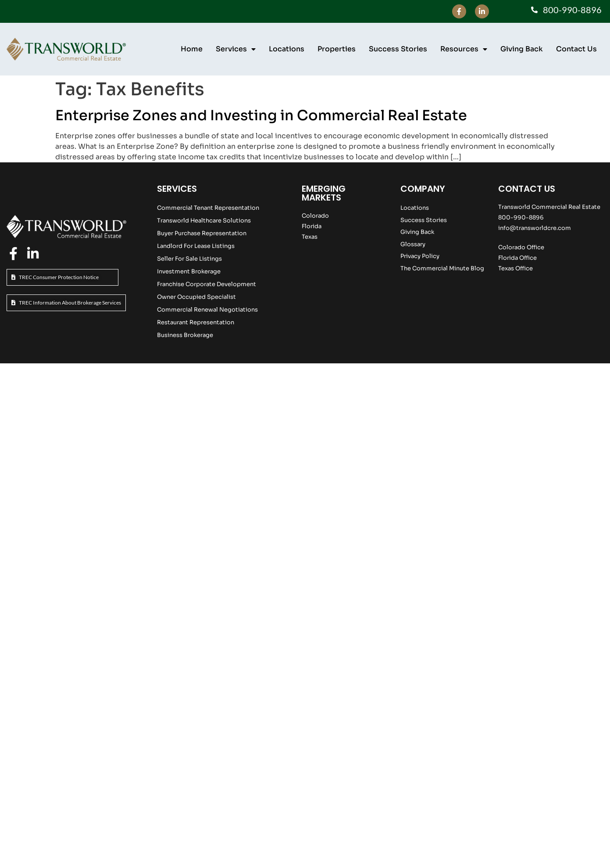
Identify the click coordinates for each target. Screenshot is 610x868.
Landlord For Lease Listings (196, 246)
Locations (287, 49)
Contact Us (576, 49)
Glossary (413, 244)
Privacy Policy (420, 256)
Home (192, 49)
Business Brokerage (185, 335)
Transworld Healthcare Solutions (204, 221)
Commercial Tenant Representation (208, 208)
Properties (337, 49)
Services (236, 49)
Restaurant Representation (196, 322)
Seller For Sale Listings (189, 259)
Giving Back (522, 49)
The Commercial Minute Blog (442, 268)
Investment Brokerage (189, 271)
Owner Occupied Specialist (196, 297)
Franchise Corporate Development (207, 284)
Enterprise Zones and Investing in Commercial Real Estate (261, 115)
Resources (464, 49)
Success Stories (398, 49)
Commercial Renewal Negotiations (207, 310)
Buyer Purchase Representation (202, 233)
